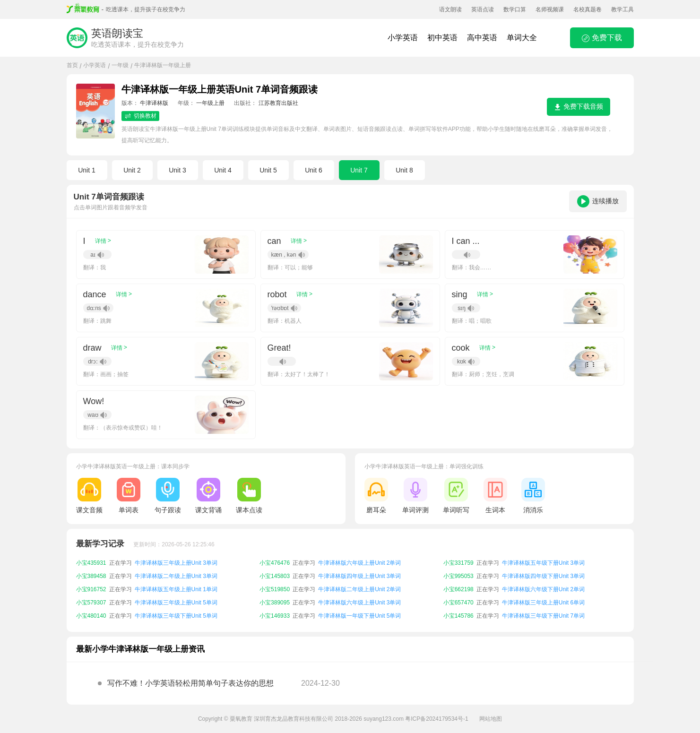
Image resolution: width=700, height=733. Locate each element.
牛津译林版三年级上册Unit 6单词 (543, 603)
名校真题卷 (588, 9)
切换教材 (140, 116)
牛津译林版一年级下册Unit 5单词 (359, 616)
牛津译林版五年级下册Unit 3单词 (543, 563)
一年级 (120, 65)
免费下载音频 (579, 107)
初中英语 (442, 38)
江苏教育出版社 (278, 103)
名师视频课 (550, 9)
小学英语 (403, 38)
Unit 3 (177, 170)
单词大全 (522, 38)
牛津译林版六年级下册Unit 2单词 (543, 589)
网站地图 (491, 719)
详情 (103, 241)
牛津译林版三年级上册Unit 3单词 (176, 563)
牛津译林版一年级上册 (163, 65)
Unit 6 (314, 170)
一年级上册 (210, 103)
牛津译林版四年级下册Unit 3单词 (543, 576)
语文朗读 (450, 9)
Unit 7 (359, 170)
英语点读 (483, 9)
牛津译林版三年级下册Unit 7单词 (543, 616)
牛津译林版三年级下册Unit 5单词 (176, 616)
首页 (72, 65)
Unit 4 (223, 170)
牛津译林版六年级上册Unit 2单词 (359, 563)
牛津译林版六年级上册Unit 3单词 (359, 603)
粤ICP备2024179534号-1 (436, 719)
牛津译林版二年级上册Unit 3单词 (176, 576)
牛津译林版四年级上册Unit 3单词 (359, 576)
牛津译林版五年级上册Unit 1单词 (176, 589)
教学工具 (622, 9)
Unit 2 (132, 170)
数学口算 (515, 9)
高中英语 (482, 38)
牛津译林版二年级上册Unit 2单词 (359, 589)
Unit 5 (268, 170)
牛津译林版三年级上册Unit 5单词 (176, 603)
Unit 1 (87, 170)
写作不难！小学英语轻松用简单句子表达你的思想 (190, 683)
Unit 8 (404, 170)
